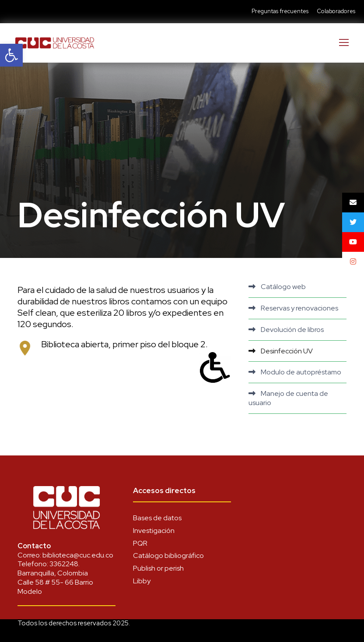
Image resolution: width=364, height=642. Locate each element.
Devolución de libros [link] (292, 330)
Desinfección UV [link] (287, 351)
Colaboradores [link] (336, 11)
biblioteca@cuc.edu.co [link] (78, 555)
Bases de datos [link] (157, 518)
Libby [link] (142, 581)
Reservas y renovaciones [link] (299, 308)
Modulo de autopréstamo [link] (301, 372)
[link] (11, 55)
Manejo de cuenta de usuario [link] (288, 398)
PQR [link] (140, 543)
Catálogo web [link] (283, 287)
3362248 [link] (64, 564)
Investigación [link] (154, 531)
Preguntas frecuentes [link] (280, 11)
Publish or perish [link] (158, 568)
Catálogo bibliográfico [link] (168, 556)
